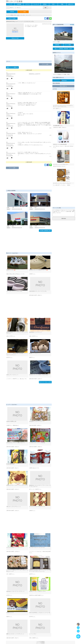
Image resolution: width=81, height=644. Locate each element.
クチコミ (28, 4)
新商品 (45, 4)
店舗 (62, 4)
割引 (53, 4)
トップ (10, 4)
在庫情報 (19, 4)
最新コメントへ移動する (12, 67)
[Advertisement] (29, 50)
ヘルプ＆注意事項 (40, 642)
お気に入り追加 (12, 18)
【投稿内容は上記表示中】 (35, 74)
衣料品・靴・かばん (15, 15)
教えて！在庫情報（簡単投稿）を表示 (63, 49)
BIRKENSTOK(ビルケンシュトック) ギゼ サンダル (20, 21)
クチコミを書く (45, 64)
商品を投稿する (63, 86)
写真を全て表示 (15, 38)
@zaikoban (63, 80)
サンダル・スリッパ (25, 15)
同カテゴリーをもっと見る (45, 382)
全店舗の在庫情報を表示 (45, 231)
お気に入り (71, 4)
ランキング (36, 4)
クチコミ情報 (69, 45)
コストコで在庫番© (40, 643)
